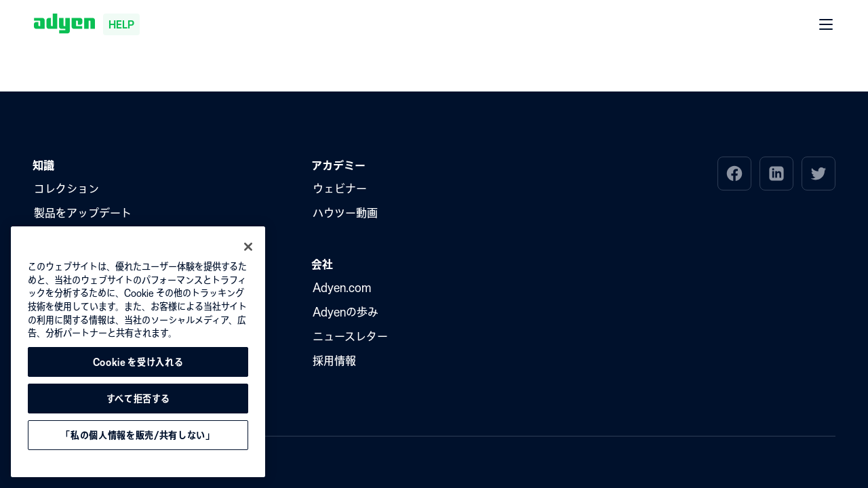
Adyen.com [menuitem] (342, 287)
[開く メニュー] (827, 25)
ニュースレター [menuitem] (350, 336)
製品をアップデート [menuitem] (83, 213)
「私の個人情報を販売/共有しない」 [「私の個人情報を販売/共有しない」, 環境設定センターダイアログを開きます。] (138, 435)
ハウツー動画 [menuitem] (345, 213)
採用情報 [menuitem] (334, 361)
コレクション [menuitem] (66, 188)
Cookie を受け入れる (138, 362)
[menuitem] (734, 174)
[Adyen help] (87, 24)
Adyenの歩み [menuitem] (346, 312)
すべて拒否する (138, 399)
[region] (138, 352)
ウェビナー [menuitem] (340, 188)
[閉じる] (248, 247)
